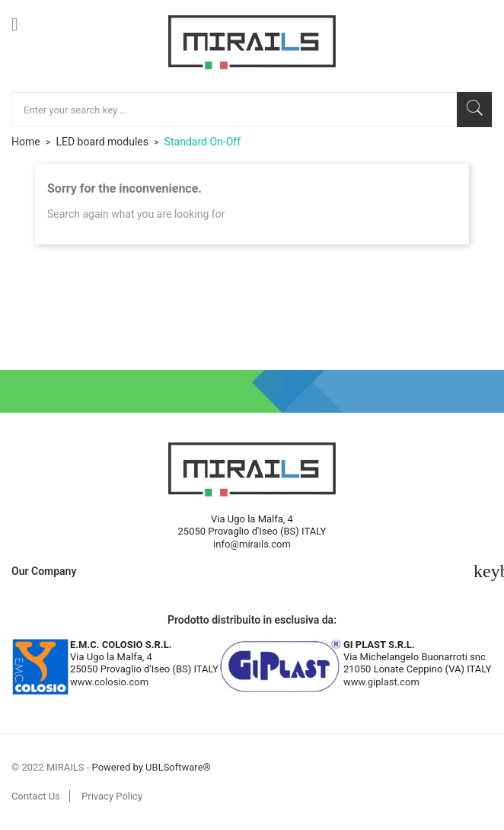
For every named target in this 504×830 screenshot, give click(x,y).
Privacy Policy (112, 796)
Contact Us (36, 796)
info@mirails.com (252, 544)
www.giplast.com (381, 682)
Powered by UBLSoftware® (152, 767)
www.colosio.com (109, 682)
